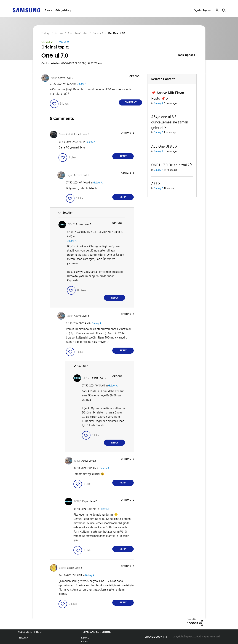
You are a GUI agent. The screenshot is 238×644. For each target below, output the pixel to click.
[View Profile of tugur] (54, 78)
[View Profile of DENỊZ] (71, 225)
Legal (85, 638)
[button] (136, 76)
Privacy (23, 638)
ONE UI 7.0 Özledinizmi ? (170, 165)
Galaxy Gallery (63, 10)
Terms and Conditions (96, 632)
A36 (154, 184)
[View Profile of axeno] (62, 568)
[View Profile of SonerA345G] (66, 134)
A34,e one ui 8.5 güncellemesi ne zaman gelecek (170, 122)
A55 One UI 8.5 (163, 146)
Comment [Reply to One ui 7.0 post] (131, 102)
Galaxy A (82, 84)
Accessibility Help (30, 632)
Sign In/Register (203, 10)
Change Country (156, 637)
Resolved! (63, 42)
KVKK (85, 642)
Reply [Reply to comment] (123, 156)
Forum (48, 10)
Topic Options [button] (186, 55)
